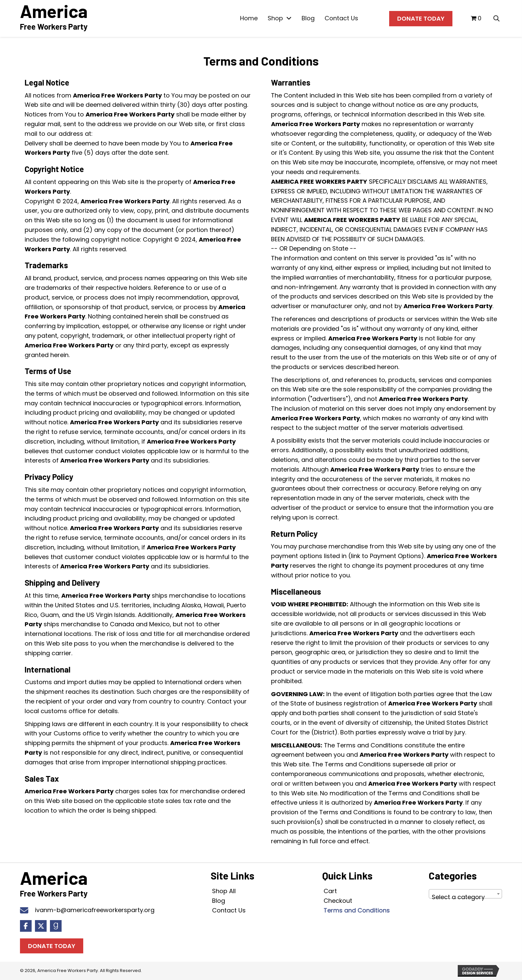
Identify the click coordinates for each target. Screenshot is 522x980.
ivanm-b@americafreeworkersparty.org (95, 910)
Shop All (224, 891)
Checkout (338, 901)
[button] (26, 926)
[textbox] (465, 897)
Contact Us (229, 910)
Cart (330, 891)
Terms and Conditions (357, 910)
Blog (219, 901)
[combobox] (465, 894)
